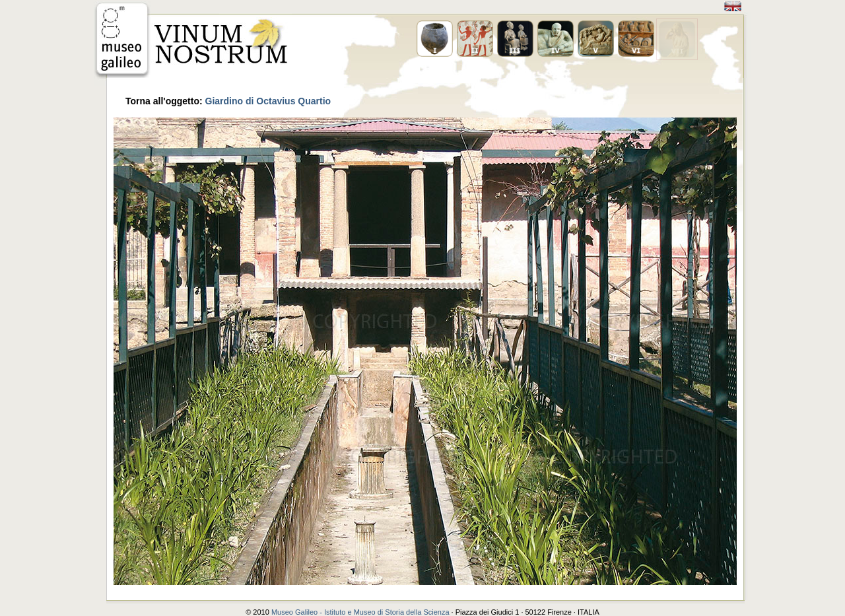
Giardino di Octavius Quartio (268, 101)
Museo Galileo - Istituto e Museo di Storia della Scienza (360, 612)
